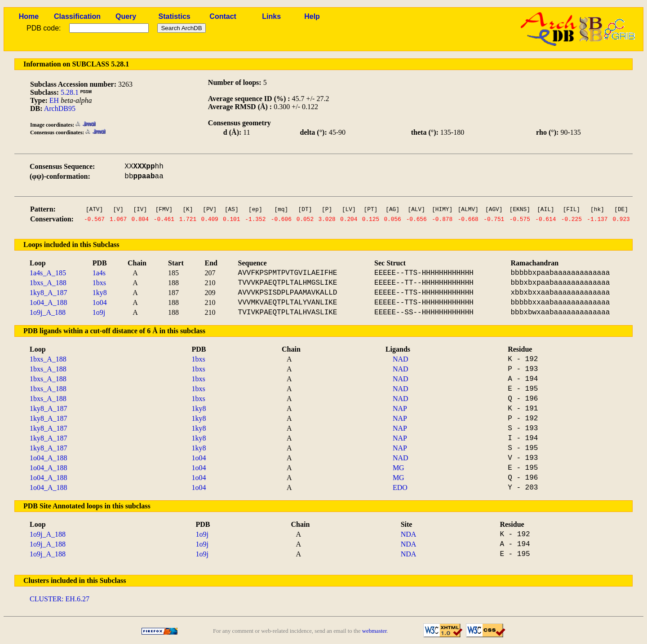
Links (271, 16)
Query (126, 16)
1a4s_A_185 (48, 273)
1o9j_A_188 (48, 312)
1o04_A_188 (49, 302)
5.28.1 (70, 92)
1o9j (99, 312)
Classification (77, 16)
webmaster (374, 631)
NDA (409, 534)
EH (54, 100)
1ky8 (100, 293)
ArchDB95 (60, 108)
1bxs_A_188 (48, 283)
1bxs (99, 283)
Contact (223, 16)
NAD (401, 359)
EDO (400, 487)
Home (29, 16)
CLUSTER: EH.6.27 (60, 599)
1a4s (99, 273)
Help (312, 16)
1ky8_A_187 (49, 293)
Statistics (175, 16)
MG (399, 468)
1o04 (100, 302)
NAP (400, 408)
